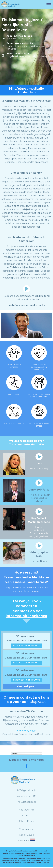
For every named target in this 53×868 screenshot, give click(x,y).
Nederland (24, 841)
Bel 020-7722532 (26, 731)
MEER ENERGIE (14, 394)
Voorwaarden (26, 829)
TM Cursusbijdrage (26, 802)
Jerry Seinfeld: (39, 490)
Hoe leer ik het (27, 810)
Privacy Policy (26, 821)
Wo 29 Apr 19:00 (26, 636)
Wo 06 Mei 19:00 (26, 653)
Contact (26, 815)
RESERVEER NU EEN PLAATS (26, 646)
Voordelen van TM (26, 796)
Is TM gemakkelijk (26, 790)
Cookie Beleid (26, 835)
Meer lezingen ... (26, 686)
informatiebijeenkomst (26, 616)
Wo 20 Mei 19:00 (26, 670)
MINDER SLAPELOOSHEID (14, 424)
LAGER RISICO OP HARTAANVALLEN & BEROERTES (39, 367)
